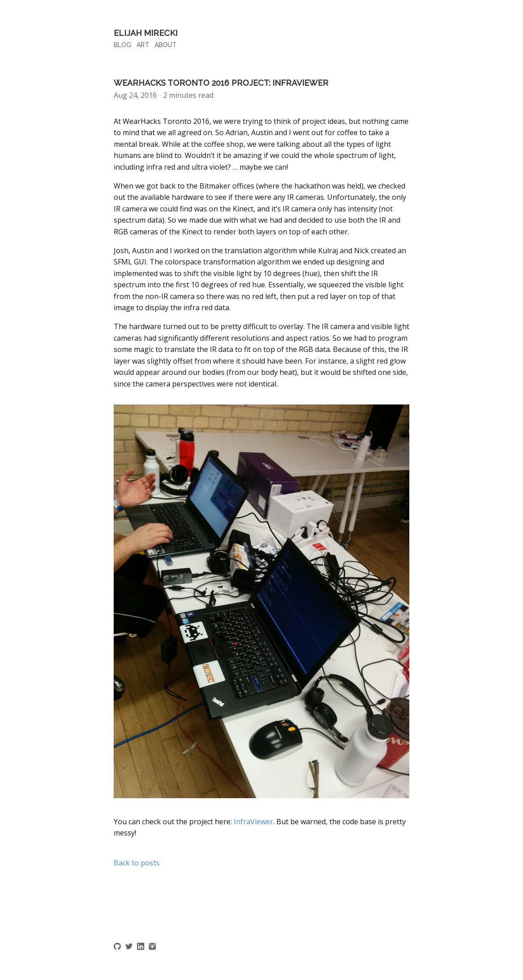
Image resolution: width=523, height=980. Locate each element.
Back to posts (137, 863)
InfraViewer (253, 822)
